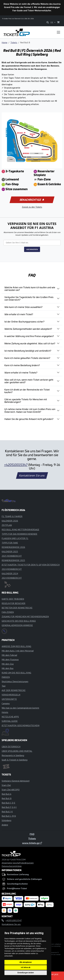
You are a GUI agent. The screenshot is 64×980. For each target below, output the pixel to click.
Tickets (14, 42)
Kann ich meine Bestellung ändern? (22, 365)
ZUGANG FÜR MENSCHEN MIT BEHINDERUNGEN (25, 616)
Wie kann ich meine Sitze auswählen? (23, 307)
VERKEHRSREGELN (11, 695)
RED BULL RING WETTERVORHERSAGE (20, 529)
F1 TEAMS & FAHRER (12, 516)
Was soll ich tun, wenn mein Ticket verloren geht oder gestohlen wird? (29, 381)
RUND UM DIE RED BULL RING (16, 673)
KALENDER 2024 (10, 573)
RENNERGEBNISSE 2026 (13, 547)
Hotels (5, 712)
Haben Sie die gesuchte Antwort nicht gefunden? (29, 419)
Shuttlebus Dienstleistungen (15, 681)
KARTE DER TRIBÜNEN (13, 599)
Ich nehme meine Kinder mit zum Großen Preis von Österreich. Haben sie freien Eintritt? (30, 410)
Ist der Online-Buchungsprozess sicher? (24, 321)
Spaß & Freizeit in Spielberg (15, 760)
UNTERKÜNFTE (9, 699)
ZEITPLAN (7, 525)
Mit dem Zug (8, 664)
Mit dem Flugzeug (10, 659)
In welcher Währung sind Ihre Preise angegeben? (29, 336)
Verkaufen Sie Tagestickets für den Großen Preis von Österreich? (29, 298)
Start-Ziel (6, 785)
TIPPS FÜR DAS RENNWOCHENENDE (19, 534)
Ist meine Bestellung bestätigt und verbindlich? (28, 351)
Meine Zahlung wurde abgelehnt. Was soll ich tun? (30, 343)
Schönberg (6, 820)
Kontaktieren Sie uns (32, 476)
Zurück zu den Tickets (32, 207)
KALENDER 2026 (10, 521)
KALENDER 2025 (10, 551)
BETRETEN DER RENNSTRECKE (17, 608)
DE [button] (52, 22)
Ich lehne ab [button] (26, 967)
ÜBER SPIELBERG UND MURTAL (17, 751)
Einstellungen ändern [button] (26, 973)
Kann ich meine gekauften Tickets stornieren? (27, 358)
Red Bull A (6, 794)
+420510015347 (16, 465)
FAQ (32, 834)
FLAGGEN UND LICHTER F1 (15, 538)
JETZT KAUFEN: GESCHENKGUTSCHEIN (21, 725)
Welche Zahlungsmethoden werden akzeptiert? (28, 329)
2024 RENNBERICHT (12, 569)
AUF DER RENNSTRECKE (14, 690)
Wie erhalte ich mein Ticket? (19, 314)
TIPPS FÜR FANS (10, 543)
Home (5, 42)
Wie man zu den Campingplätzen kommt (20, 708)
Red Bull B (7, 798)
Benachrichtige (32, 200)
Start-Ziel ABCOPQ (11, 790)
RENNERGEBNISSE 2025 (13, 560)
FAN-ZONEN (8, 612)
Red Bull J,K (7, 812)
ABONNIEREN (32, 249)
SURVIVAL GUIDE (10, 721)
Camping (6, 703)
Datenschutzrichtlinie (12, 866)
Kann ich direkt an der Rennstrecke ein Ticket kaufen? (27, 391)
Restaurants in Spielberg (13, 755)
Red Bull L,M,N (9, 816)
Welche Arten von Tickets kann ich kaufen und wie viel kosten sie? (30, 289)
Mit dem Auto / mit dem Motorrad (18, 651)
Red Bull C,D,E (8, 803)
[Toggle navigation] (58, 32)
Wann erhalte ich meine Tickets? (21, 372)
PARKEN (6, 677)
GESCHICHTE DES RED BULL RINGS (19, 621)
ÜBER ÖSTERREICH (11, 747)
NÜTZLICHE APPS (10, 717)
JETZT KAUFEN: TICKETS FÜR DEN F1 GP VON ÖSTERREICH (31, 565)
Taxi (4, 686)
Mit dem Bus (8, 668)
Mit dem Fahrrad (9, 655)
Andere (5, 825)
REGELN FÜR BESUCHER (14, 603)
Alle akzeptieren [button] (26, 962)
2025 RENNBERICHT (12, 556)
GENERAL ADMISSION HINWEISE (17, 625)
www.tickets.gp (32, 843)
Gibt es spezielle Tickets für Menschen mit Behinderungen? (26, 401)
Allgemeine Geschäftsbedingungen (18, 863)
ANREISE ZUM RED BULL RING (16, 646)
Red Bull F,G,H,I (9, 807)
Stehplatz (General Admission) (16, 781)
